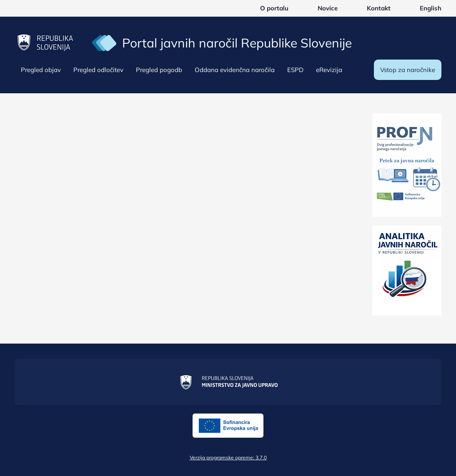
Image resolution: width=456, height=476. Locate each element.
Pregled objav (41, 70)
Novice (328, 8)
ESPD (295, 70)
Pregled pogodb (159, 70)
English (431, 8)
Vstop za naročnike (408, 70)
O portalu (274, 8)
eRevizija (329, 70)
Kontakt (379, 8)
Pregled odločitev (98, 70)
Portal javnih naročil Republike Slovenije (237, 43)
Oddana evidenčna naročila (235, 70)
